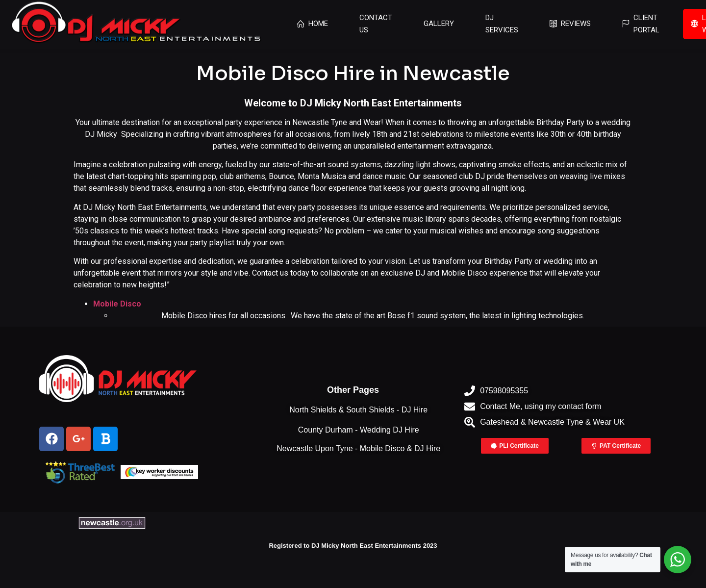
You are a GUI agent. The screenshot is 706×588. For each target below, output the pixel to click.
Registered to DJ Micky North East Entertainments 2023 (353, 546)
